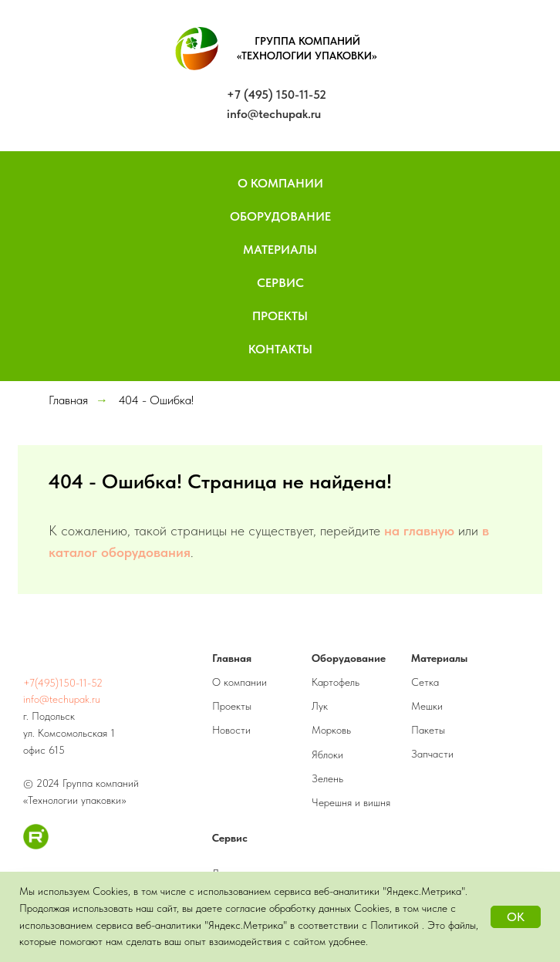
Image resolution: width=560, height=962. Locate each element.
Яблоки (327, 754)
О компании (240, 682)
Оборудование (280, 216)
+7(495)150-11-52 (63, 683)
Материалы (280, 250)
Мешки (427, 706)
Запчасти (432, 754)
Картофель (336, 682)
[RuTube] (36, 845)
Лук (320, 706)
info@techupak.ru (274, 114)
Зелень (327, 778)
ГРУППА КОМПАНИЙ (307, 41)
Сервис (280, 283)
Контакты (280, 349)
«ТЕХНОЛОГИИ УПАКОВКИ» (307, 56)
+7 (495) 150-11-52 (277, 95)
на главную (419, 530)
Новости (231, 730)
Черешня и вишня (351, 802)
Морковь (331, 730)
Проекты (280, 316)
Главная (68, 400)
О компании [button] (280, 183)
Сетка (425, 682)
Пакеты (428, 730)
